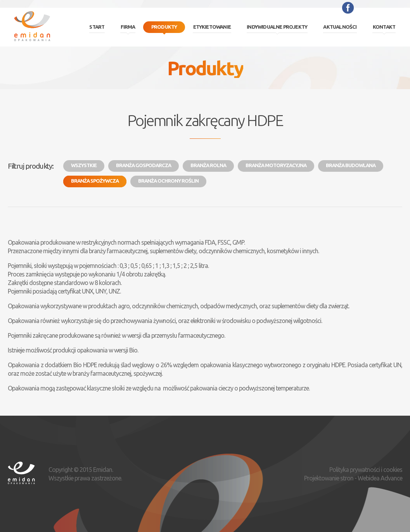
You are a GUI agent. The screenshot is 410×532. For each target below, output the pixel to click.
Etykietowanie (212, 27)
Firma (128, 27)
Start (97, 27)
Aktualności (340, 27)
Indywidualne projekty (277, 27)
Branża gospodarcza (144, 165)
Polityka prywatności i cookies (366, 470)
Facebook (348, 8)
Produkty (164, 27)
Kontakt (384, 27)
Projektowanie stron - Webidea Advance (353, 478)
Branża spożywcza (95, 181)
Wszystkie (84, 165)
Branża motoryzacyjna (276, 165)
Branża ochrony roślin (168, 181)
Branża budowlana (351, 165)
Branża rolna (208, 165)
